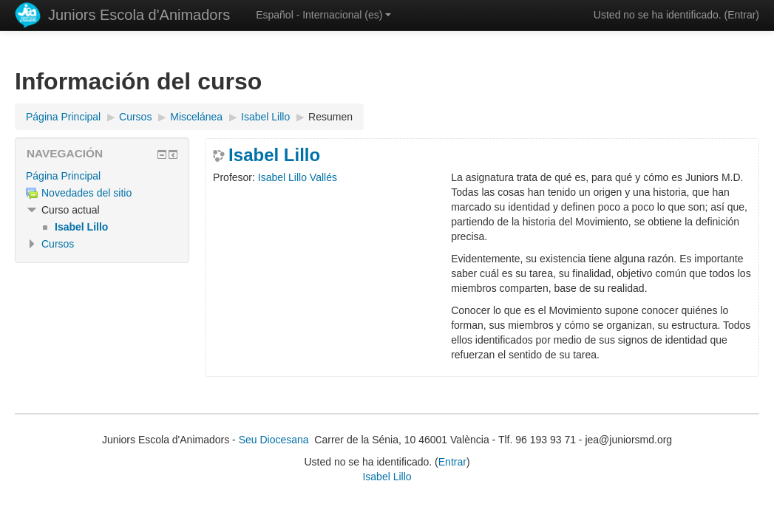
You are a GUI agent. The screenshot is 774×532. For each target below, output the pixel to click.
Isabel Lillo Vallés (298, 177)
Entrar (741, 15)
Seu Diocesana (274, 440)
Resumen (330, 117)
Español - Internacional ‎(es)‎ (323, 15)
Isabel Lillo (274, 155)
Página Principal (63, 176)
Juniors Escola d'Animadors (139, 15)
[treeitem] (102, 176)
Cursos (58, 244)
